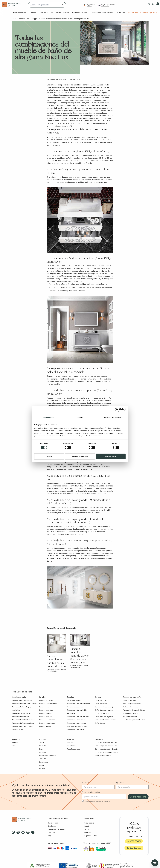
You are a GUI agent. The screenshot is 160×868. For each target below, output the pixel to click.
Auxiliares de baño (18, 730)
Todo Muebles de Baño (21, 19)
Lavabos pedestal (46, 717)
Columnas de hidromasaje (104, 707)
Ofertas (145, 13)
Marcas (154, 13)
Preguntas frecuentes (56, 829)
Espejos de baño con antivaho (78, 717)
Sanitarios (121, 13)
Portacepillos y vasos (130, 707)
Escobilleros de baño (130, 713)
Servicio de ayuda (134, 848)
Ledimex (42, 769)
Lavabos (33, 13)
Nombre (86, 783)
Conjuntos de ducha (102, 713)
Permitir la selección (80, 456)
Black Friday (71, 746)
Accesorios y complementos (102, 13)
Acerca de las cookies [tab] (112, 417)
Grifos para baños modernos (105, 720)
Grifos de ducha (101, 700)
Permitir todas (111, 456)
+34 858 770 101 (134, 841)
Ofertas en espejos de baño (77, 726)
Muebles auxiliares (80, 13)
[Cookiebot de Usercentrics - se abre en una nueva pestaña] (116, 410)
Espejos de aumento (75, 700)
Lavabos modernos (46, 700)
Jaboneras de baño (130, 717)
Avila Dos (43, 759)
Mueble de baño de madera (21, 713)
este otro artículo (75, 98)
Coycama (43, 752)
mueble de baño (78, 93)
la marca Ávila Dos (68, 113)
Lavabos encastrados (47, 720)
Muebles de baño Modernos (22, 700)
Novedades (134, 13)
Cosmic (42, 765)
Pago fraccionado (74, 749)
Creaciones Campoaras (48, 756)
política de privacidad (104, 801)
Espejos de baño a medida (77, 723)
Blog (49, 836)
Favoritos (87, 833)
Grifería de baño (63, 13)
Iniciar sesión (89, 823)
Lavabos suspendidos (47, 723)
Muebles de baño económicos (22, 726)
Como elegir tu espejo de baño (106, 743)
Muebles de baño (20, 13)
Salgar (42, 743)
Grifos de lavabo (101, 704)
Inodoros (15, 743)
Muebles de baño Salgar (20, 717)
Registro (87, 826)
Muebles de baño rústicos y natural (24, 704)
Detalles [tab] (80, 417)
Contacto (51, 833)
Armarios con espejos (75, 707)
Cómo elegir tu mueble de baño (106, 749)
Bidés (14, 746)
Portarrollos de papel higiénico (134, 710)
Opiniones (52, 826)
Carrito (86, 829)
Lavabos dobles (45, 726)
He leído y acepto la (97, 801)
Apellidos (120, 783)
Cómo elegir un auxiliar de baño (106, 746)
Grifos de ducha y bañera (104, 710)
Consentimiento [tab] (48, 417)
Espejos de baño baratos (76, 720)
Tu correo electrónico (91, 792)
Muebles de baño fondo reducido (23, 720)
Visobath (43, 746)
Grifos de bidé (100, 723)
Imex (41, 749)
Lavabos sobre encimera (48, 704)
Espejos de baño (46, 13)
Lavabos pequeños (46, 710)
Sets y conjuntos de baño (132, 704)
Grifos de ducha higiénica (104, 717)
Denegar (49, 456)
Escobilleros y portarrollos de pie (135, 720)
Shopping (35, 19)
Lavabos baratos (45, 707)
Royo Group (44, 762)
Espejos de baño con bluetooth (78, 704)
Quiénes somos (54, 823)
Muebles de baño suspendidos (23, 723)
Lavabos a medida (46, 713)
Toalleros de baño (129, 700)
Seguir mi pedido (90, 836)
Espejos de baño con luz (76, 730)
